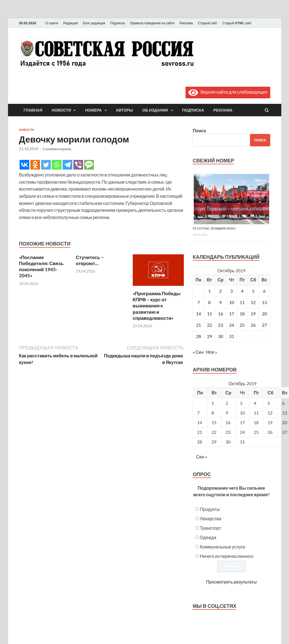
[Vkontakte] (24, 165)
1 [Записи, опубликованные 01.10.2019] (209, 291)
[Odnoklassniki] (35, 165)
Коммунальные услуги (222, 547)
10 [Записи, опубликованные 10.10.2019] (232, 302)
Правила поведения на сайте (152, 23)
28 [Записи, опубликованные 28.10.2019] (198, 336)
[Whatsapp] (57, 165)
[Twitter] (46, 165)
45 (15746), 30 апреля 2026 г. (215, 228)
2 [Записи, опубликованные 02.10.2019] (220, 291)
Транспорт (210, 528)
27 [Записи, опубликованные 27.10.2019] (264, 325)
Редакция (71, 23)
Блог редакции (94, 23)
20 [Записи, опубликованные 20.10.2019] (264, 314)
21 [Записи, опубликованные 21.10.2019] (198, 325)
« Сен (198, 352)
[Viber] (78, 165)
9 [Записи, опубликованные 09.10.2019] (220, 302)
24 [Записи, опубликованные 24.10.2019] (232, 325)
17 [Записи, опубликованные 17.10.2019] (232, 314)
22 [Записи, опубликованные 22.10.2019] (210, 325)
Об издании (155, 110)
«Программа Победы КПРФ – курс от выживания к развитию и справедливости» (157, 306)
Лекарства (210, 518)
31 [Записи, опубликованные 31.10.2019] (232, 336)
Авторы (124, 110)
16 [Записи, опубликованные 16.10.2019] (221, 314)
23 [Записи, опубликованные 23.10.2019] (221, 325)
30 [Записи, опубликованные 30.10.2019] (221, 336)
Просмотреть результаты (231, 582)
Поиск (199, 130)
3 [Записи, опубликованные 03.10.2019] (231, 291)
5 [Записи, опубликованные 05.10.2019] (253, 291)
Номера (93, 110)
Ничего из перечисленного (227, 556)
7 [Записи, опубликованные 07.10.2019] (199, 302)
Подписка (117, 23)
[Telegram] (67, 165)
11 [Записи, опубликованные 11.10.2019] (242, 302)
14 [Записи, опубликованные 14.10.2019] (198, 314)
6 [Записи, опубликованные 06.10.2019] (264, 291)
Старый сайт (208, 23)
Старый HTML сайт (237, 23)
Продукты (210, 509)
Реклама (186, 23)
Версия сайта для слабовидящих (228, 92)
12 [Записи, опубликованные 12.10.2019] (253, 302)
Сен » (201, 457)
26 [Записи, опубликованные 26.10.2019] (253, 325)
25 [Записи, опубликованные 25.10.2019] (242, 325)
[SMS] (89, 165)
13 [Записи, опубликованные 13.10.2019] (264, 302)
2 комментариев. (57, 149)
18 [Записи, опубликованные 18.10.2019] (242, 314)
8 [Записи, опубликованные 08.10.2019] (209, 302)
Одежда (208, 537)
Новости (61, 110)
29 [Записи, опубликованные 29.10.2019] (210, 336)
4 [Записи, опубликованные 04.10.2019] (242, 291)
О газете (52, 23)
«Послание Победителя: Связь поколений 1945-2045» (41, 266)
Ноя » (212, 352)
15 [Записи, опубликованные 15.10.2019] (210, 314)
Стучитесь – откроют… (90, 260)
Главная (33, 110)
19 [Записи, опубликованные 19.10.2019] (253, 314)
